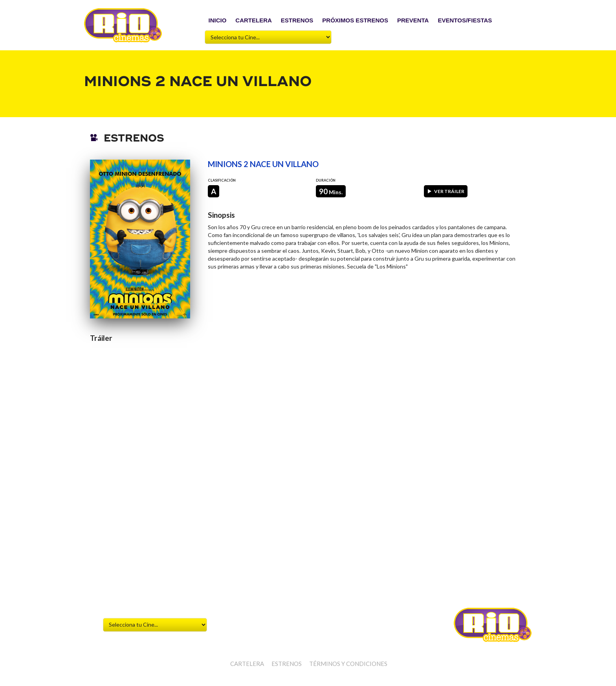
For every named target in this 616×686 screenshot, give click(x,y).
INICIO (218, 20)
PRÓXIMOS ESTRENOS (355, 20)
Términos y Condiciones (348, 664)
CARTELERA (254, 20)
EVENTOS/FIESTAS (465, 20)
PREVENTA (413, 20)
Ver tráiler (446, 191)
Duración (326, 180)
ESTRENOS (297, 20)
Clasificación (222, 180)
